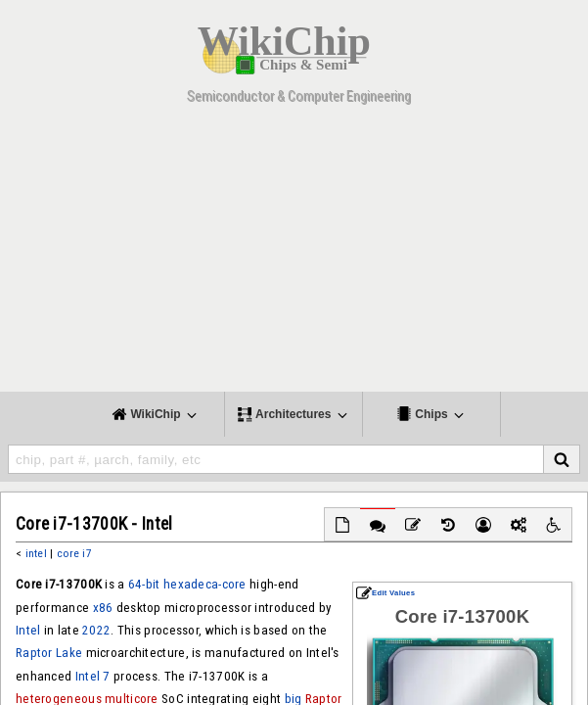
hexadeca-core (205, 584)
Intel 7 (93, 676)
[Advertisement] (294, 255)
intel (36, 553)
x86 (103, 608)
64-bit (144, 584)
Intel (28, 630)
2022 (96, 630)
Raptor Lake (49, 653)
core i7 (74, 553)
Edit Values (385, 593)
